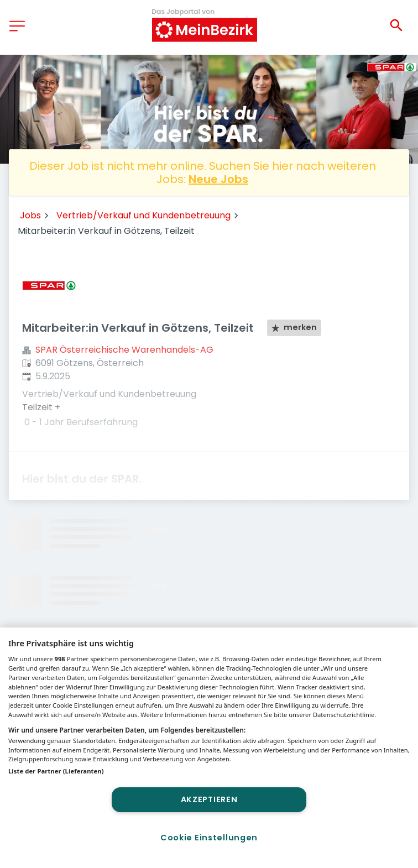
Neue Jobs (218, 179)
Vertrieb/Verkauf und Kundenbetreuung (143, 215)
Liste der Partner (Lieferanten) (56, 771)
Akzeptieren (209, 799)
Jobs (30, 215)
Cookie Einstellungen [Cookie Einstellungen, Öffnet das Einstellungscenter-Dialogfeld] (209, 838)
